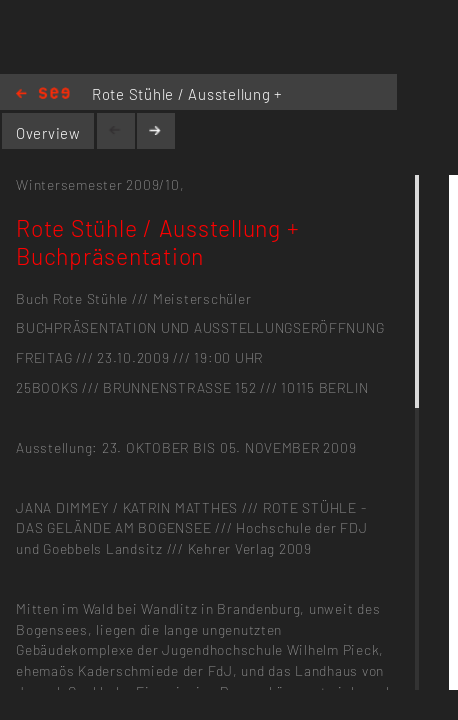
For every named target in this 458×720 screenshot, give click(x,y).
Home (43, 94)
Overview (48, 133)
